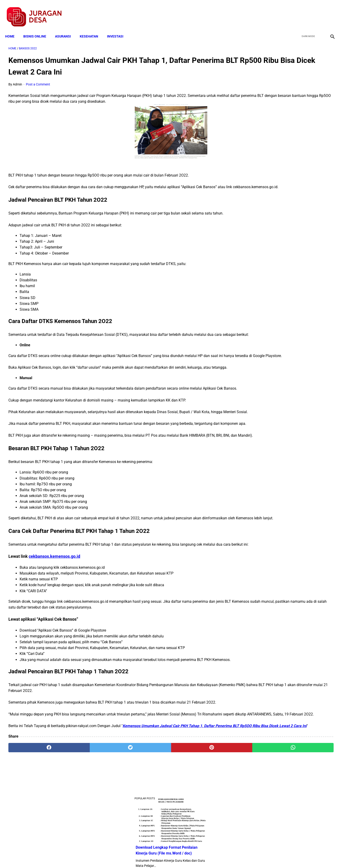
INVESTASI (118, 28)
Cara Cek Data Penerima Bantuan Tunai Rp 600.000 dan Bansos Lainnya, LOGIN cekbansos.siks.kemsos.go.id (287, 279)
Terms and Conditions (116, 856)
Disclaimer (169, 856)
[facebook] (296, 12)
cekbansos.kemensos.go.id (54, 604)
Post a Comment (38, 80)
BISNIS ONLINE (38, 28)
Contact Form (207, 856)
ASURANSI (66, 28)
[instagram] (329, 12)
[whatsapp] (200, 814)
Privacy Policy (146, 856)
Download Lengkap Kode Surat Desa (284, 151)
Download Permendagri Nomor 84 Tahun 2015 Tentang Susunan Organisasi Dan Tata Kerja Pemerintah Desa (288, 209)
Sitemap (187, 856)
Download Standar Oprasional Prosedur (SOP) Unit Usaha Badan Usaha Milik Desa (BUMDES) (287, 244)
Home (13, 28)
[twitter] (307, 12)
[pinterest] (145, 814)
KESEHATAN (92, 28)
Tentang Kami (232, 856)
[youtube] (318, 12)
